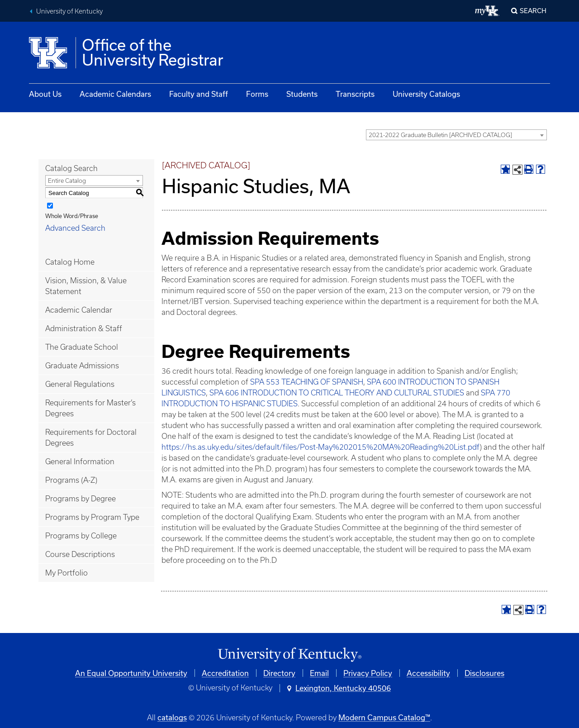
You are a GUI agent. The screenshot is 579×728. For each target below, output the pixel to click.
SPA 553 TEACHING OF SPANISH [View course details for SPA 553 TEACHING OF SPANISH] (307, 382)
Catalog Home (70, 262)
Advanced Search (75, 228)
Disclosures (484, 673)
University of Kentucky (69, 11)
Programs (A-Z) (71, 480)
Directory (279, 673)
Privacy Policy (368, 673)
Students (302, 94)
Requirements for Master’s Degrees (90, 408)
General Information (80, 462)
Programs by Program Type (92, 517)
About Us (45, 94)
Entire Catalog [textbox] (67, 181)
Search (533, 11)
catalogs (172, 717)
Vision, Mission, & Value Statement (86, 286)
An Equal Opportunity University (131, 673)
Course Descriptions (80, 554)
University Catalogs (426, 94)
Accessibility (428, 673)
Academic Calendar (79, 310)
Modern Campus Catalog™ (384, 717)
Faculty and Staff (199, 94)
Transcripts (355, 94)
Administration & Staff (84, 328)
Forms (257, 94)
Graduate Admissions (82, 366)
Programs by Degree (81, 499)
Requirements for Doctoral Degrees (91, 438)
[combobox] (456, 135)
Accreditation (225, 673)
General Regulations (80, 384)
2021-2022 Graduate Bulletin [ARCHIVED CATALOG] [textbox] (440, 135)
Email (319, 673)
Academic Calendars (115, 94)
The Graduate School (82, 347)
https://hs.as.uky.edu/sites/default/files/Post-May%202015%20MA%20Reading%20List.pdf (320, 447)
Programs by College (81, 536)
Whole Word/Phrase (72, 216)
